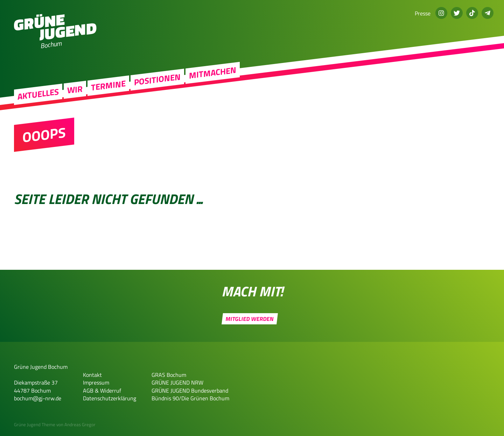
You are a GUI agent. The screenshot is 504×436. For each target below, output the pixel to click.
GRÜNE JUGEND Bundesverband (190, 391)
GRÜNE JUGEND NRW (177, 382)
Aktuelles (38, 101)
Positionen (157, 86)
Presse (423, 13)
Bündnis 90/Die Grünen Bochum (190, 398)
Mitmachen (213, 80)
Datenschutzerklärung (110, 398)
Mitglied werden (250, 319)
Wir (75, 96)
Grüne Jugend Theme (35, 424)
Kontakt (92, 375)
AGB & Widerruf (102, 391)
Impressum (96, 382)
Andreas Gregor (80, 424)
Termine (108, 92)
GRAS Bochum (169, 375)
